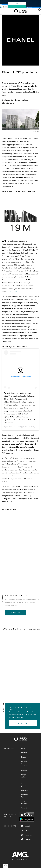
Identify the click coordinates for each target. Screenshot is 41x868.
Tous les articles (35, 629)
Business (24, 752)
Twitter (25, 830)
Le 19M (18, 427)
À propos (24, 785)
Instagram (26, 835)
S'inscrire (16, 613)
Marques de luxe (24, 776)
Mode (23, 748)
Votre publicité (24, 802)
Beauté (24, 757)
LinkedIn (26, 826)
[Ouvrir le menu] (2, 11)
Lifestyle (24, 770)
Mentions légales (24, 796)
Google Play (27, 819)
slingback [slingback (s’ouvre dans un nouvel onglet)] (13, 292)
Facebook (26, 839)
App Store (27, 815)
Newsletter (25, 790)
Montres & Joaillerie (24, 764)
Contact (24, 808)
